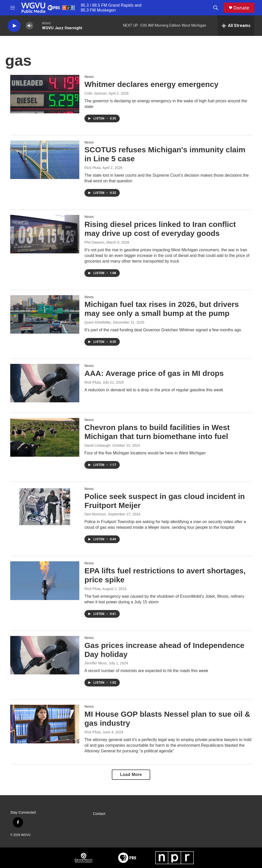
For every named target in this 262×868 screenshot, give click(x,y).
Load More (131, 775)
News (89, 77)
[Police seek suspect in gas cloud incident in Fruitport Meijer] (45, 506)
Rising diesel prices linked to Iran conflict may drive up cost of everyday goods (160, 229)
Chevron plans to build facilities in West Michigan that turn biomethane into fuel (157, 432)
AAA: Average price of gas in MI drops (154, 373)
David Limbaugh (97, 445)
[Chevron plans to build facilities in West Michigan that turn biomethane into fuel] (45, 437)
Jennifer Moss (96, 663)
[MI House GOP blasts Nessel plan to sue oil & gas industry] (45, 724)
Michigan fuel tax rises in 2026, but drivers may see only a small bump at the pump (162, 309)
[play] (14, 26)
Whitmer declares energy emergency (151, 84)
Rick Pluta (92, 168)
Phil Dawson (94, 242)
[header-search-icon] (216, 8)
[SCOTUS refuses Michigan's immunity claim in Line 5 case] (45, 160)
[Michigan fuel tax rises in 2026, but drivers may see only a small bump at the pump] (45, 314)
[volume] (29, 26)
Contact (99, 814)
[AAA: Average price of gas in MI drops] (45, 383)
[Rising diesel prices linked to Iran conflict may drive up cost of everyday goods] (45, 234)
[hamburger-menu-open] (13, 8)
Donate (241, 8)
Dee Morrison (95, 514)
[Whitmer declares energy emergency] (45, 94)
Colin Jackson (96, 93)
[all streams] (236, 26)
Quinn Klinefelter (98, 322)
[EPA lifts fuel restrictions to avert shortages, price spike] (45, 581)
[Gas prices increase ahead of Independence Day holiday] (45, 655)
